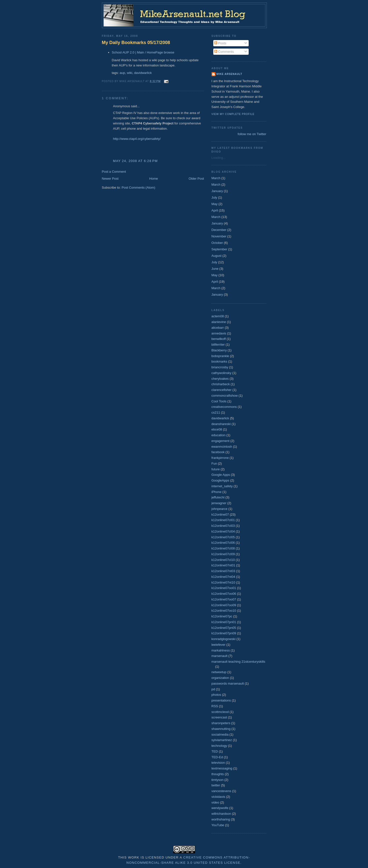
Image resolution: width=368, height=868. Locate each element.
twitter (216, 785)
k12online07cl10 (223, 560)
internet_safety (222, 486)
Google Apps (221, 475)
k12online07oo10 (224, 611)
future (216, 469)
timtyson (218, 780)
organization (220, 678)
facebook (218, 452)
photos (216, 695)
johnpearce (220, 509)
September (220, 249)
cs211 (216, 412)
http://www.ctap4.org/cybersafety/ (137, 139)
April (215, 210)
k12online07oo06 (224, 594)
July (214, 197)
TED (215, 751)
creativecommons (224, 407)
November (219, 236)
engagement (221, 441)
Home (154, 179)
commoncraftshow (225, 396)
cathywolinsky (221, 373)
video (215, 802)
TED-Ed (217, 757)
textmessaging (222, 768)
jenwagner (219, 503)
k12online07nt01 (223, 565)
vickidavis (219, 797)
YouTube (218, 825)
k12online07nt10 (223, 582)
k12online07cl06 (223, 543)
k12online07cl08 (223, 548)
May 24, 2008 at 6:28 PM (136, 161)
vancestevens (221, 791)
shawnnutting (221, 729)
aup (122, 73)
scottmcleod (220, 712)
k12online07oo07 (224, 599)
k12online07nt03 (223, 571)
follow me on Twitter (252, 134)
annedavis (219, 333)
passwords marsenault (228, 683)
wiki (130, 73)
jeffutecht (218, 497)
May (215, 204)
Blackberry (219, 350)
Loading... (219, 158)
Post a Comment (114, 172)
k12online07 (220, 515)
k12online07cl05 (223, 537)
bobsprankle (220, 356)
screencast (219, 717)
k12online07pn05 (224, 628)
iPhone (217, 492)
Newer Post (110, 179)
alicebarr (218, 328)
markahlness (221, 650)
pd (213, 689)
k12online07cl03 (223, 526)
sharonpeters (221, 723)
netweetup (219, 672)
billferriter (218, 345)
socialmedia (220, 734)
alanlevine (219, 322)
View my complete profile (233, 114)
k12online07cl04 (223, 531)
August (217, 256)
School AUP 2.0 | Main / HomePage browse (143, 52)
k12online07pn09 (224, 633)
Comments (224, 52)
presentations (221, 700)
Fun (214, 463)
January (217, 191)
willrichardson (221, 814)
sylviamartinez (222, 740)
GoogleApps (221, 480)
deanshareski (221, 424)
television (218, 763)
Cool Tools (219, 401)
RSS (215, 706)
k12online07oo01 (224, 588)
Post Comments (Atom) (138, 188)
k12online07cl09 (223, 554)
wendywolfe (220, 808)
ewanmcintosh (222, 447)
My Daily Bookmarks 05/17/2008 (136, 43)
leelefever (219, 645)
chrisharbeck (221, 384)
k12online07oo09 (224, 605)
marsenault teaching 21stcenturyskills (238, 662)
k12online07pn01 (224, 622)
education (219, 435)
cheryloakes (220, 379)
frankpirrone (220, 458)
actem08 (218, 316)
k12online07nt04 (223, 577)
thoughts (218, 774)
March (216, 178)
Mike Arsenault (229, 74)
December (219, 230)
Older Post (196, 179)
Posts (220, 43)
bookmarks (220, 361)
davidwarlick (143, 73)
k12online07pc (222, 616)
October (217, 243)
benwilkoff (219, 339)
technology (219, 746)
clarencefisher (222, 390)
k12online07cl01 (223, 520)
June (215, 269)
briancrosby (220, 367)
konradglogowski (224, 639)
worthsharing (221, 819)
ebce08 (217, 429)
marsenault (220, 656)
